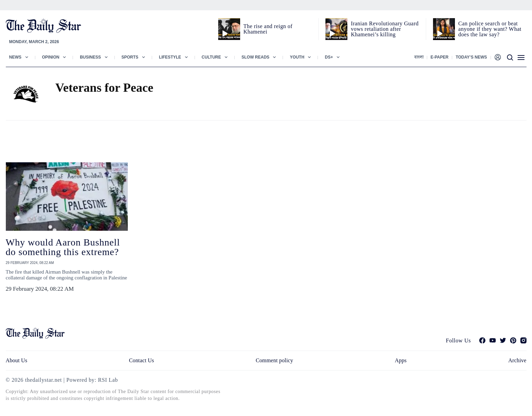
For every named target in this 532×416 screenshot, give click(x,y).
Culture (211, 57)
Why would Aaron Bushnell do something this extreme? (63, 247)
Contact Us (141, 360)
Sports (130, 57)
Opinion (51, 57)
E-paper (440, 57)
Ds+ (329, 57)
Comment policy (274, 360)
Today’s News (471, 57)
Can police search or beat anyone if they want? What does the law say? (490, 29)
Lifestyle (170, 57)
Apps (401, 360)
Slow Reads (255, 57)
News (15, 57)
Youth (297, 57)
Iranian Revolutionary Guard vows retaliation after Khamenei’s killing (385, 29)
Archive (517, 360)
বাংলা (419, 57)
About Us (17, 360)
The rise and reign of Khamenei (268, 29)
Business (90, 57)
